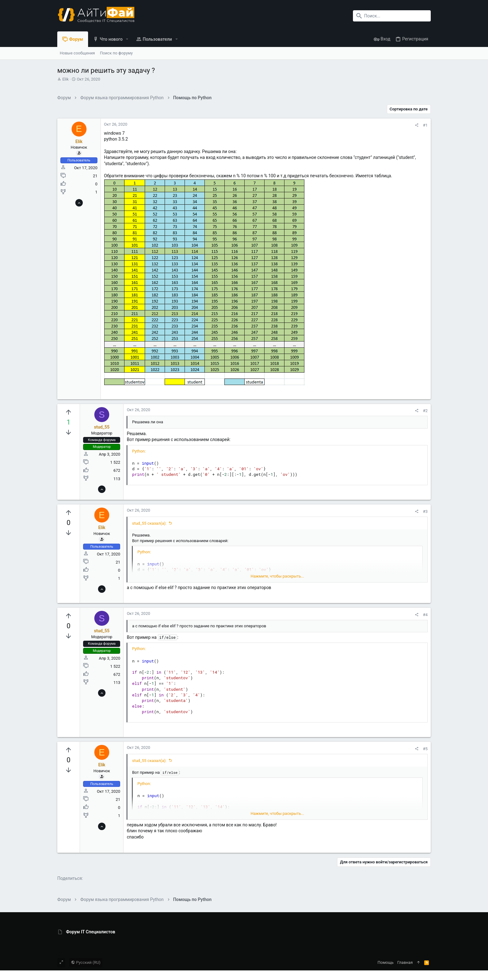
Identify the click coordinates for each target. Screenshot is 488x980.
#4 (425, 615)
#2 (425, 411)
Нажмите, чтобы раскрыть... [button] (277, 576)
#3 (425, 511)
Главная (405, 962)
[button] (127, 39)
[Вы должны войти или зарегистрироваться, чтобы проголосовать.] (68, 412)
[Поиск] (392, 16)
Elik (65, 79)
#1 (425, 125)
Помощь (386, 962)
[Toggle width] (61, 963)
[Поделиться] (417, 125)
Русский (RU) (86, 962)
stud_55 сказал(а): (149, 523)
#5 (425, 749)
